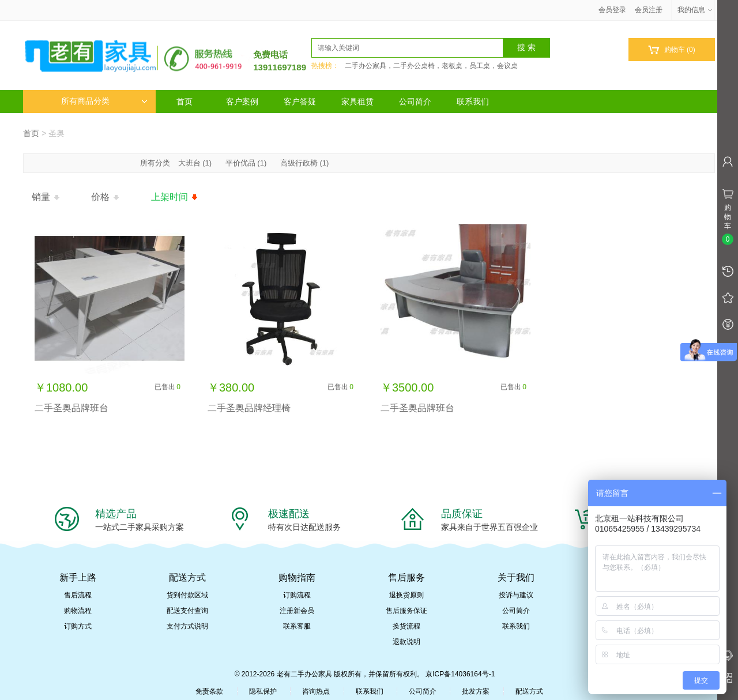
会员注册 (649, 10)
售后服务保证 (406, 611)
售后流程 (78, 595)
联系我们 (473, 101)
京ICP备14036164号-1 (460, 674)
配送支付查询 (187, 611)
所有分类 (156, 163)
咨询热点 (316, 691)
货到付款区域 (187, 595)
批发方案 (476, 691)
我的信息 (695, 10)
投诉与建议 (516, 595)
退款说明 (406, 642)
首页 (184, 101)
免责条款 (209, 691)
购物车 (671, 50)
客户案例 (242, 101)
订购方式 (78, 626)
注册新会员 (297, 611)
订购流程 (297, 595)
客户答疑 (300, 101)
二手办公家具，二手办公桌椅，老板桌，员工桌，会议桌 (431, 66)
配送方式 (529, 691)
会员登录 (612, 10)
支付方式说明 (187, 626)
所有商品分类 (104, 101)
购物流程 (78, 611)
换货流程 (406, 626)
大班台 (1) (195, 163)
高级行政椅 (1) (305, 163)
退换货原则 (406, 595)
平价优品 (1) (246, 163)
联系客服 (297, 626)
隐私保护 (263, 691)
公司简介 (415, 101)
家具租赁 (357, 101)
